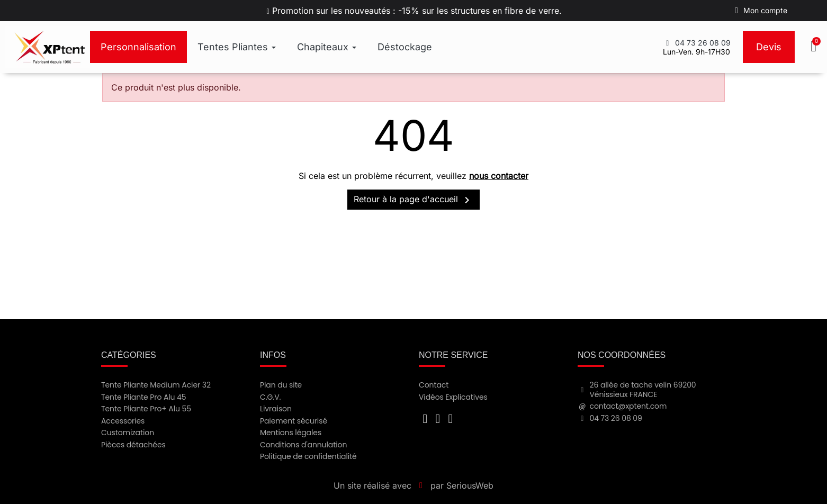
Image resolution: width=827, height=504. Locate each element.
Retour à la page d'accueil (413, 200)
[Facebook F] (425, 419)
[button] (815, 47)
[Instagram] (451, 419)
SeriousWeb (470, 485)
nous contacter (499, 176)
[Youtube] (438, 419)
